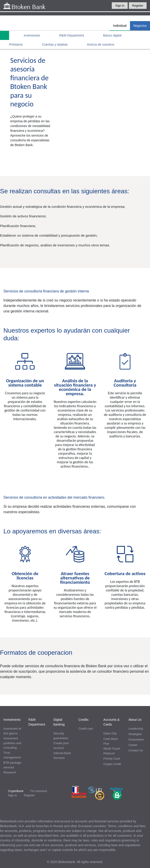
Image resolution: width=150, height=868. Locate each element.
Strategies (135, 734)
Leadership (136, 729)
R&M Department (72, 35)
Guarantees (136, 739)
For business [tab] (39, 791)
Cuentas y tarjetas (55, 44)
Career (133, 745)
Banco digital (112, 35)
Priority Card (112, 759)
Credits (83, 720)
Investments (12, 720)
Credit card (86, 729)
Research (10, 772)
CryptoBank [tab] (16, 791)
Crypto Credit (112, 764)
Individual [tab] (120, 26)
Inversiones (32, 35)
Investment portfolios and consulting (12, 743)
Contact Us (136, 750)
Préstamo (16, 44)
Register (138, 6)
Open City (110, 733)
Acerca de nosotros (101, 44)
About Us (135, 720)
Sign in (120, 6)
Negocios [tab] (140, 26)
